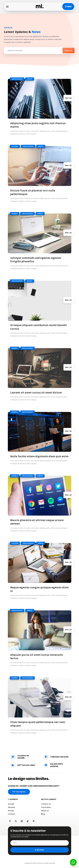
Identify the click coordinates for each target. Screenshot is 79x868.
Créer (68, 6)
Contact (12, 814)
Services (11, 807)
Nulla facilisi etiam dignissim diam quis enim (39, 456)
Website (30, 79)
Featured (15, 146)
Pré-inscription (19, 792)
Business (15, 214)
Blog (43, 814)
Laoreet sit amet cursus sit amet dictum (36, 392)
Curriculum (46, 807)
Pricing (11, 811)
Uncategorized (17, 79)
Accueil (11, 804)
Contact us (46, 804)
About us (45, 811)
